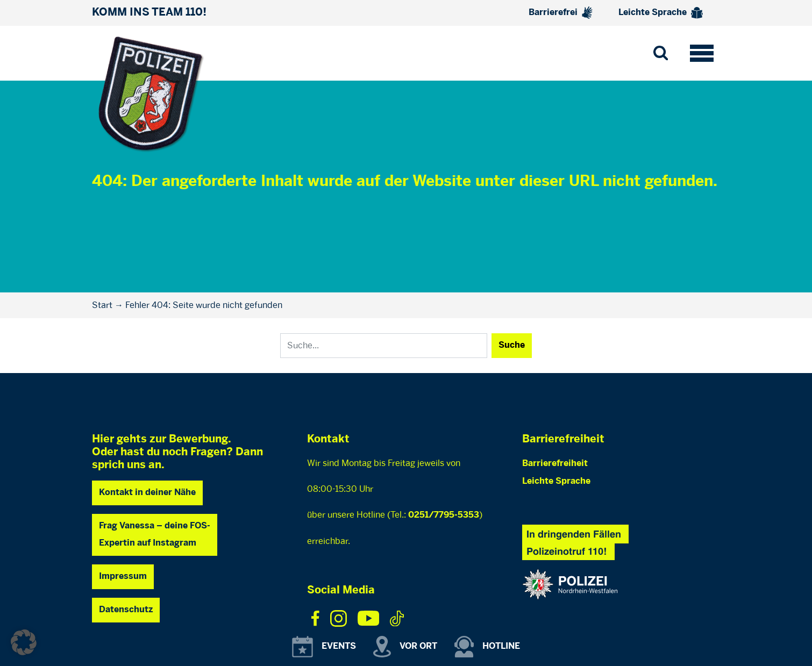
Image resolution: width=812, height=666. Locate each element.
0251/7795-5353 (444, 515)
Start (102, 305)
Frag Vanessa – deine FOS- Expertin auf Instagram (155, 535)
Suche (512, 345)
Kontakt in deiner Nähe (147, 493)
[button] (24, 642)
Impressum (123, 577)
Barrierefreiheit (555, 464)
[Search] (384, 346)
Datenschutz (126, 610)
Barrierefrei (561, 13)
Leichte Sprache (661, 13)
